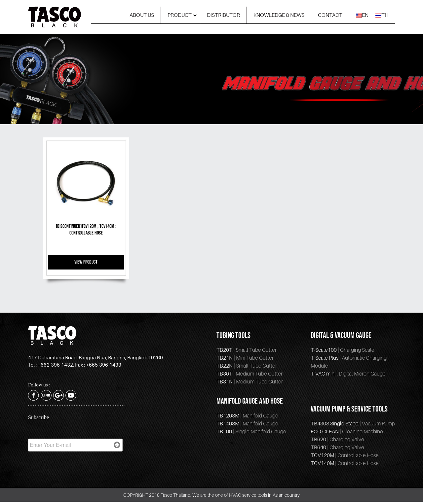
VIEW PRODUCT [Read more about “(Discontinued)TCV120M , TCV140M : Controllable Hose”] (86, 262)
